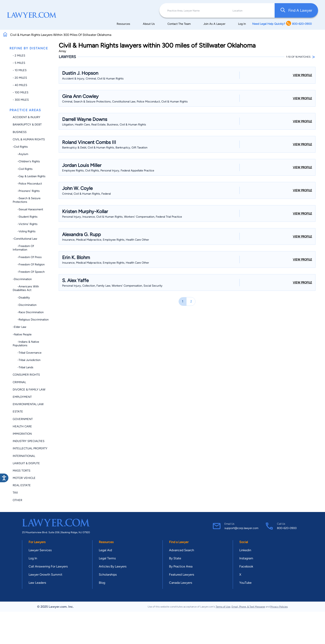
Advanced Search (182, 550)
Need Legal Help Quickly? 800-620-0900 (282, 24)
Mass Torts (22, 471)
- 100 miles (21, 92)
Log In (242, 24)
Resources (123, 24)
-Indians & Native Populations (26, 344)
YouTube (245, 583)
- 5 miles (19, 63)
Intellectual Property (30, 448)
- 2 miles (19, 56)
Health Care (22, 426)
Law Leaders (37, 583)
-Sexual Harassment (28, 209)
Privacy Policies (279, 607)
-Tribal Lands (23, 367)
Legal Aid (105, 550)
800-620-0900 (287, 528)
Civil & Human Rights (29, 139)
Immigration (22, 434)
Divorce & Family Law (29, 389)
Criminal (19, 382)
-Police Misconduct (27, 184)
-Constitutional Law (25, 239)
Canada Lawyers (181, 583)
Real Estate (22, 485)
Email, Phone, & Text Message (248, 607)
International (24, 456)
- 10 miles (20, 70)
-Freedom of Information (23, 248)
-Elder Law (19, 327)
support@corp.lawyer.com (241, 528)
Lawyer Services (40, 550)
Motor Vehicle (24, 478)
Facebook (246, 566)
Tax (15, 493)
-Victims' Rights (25, 224)
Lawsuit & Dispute (26, 463)
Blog (102, 583)
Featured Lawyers (182, 575)
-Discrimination (22, 279)
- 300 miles (21, 100)
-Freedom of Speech (29, 272)
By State (175, 558)
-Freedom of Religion (29, 264)
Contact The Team (179, 24)
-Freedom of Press (27, 257)
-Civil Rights (20, 147)
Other (17, 500)
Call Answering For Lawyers (48, 566)
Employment (22, 397)
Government (23, 419)
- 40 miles (20, 85)
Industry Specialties (29, 441)
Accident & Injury (26, 117)
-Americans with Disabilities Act (26, 288)
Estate (18, 411)
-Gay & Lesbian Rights (29, 176)
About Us (149, 24)
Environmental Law (28, 404)
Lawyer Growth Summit (45, 575)
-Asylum (20, 154)
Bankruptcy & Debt (27, 124)
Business (20, 132)
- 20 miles (20, 78)
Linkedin (245, 550)
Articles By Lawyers (113, 566)
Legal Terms (107, 558)
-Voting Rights (24, 231)
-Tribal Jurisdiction (27, 360)
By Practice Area (181, 566)
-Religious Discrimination (31, 320)
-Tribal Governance (27, 353)
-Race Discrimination (28, 312)
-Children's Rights (26, 161)
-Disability (21, 298)
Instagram (246, 558)
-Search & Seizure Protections (27, 200)
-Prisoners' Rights (26, 191)
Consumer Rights (26, 375)
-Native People (22, 334)
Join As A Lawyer (214, 24)
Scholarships (108, 575)
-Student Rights (25, 217)
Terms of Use (223, 607)
